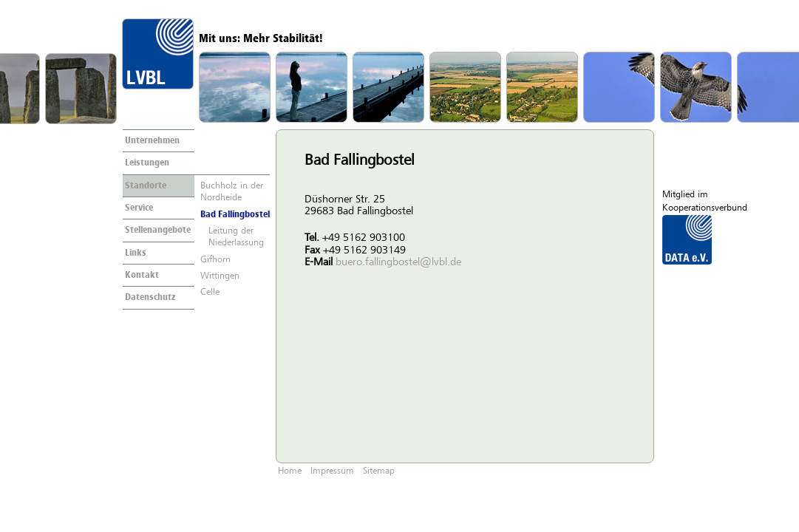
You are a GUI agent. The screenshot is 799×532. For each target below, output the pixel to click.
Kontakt (142, 276)
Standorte (146, 186)
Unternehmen (152, 141)
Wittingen (220, 276)
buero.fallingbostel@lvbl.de (398, 263)
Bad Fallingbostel (235, 215)
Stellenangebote (158, 231)
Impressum (332, 471)
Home (290, 471)
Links (136, 253)
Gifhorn (215, 260)
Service (139, 208)
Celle (210, 293)
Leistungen (147, 163)
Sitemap (379, 471)
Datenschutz (150, 298)
